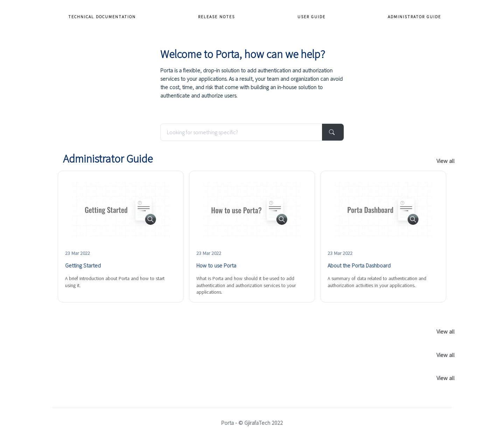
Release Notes (216, 17)
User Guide (311, 17)
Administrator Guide (414, 17)
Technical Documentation (102, 17)
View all (446, 161)
